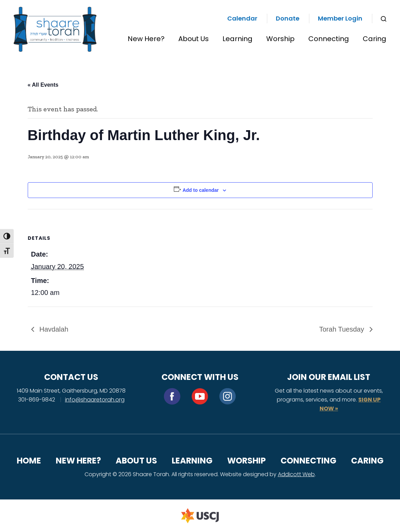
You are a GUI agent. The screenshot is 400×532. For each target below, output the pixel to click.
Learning (237, 39)
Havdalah (53, 329)
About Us (193, 39)
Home (29, 461)
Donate (288, 18)
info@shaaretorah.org (95, 400)
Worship (280, 39)
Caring (375, 39)
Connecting (329, 39)
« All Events (43, 85)
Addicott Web (296, 474)
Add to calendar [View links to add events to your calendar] (201, 190)
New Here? (146, 39)
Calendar (242, 18)
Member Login (340, 18)
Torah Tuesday (343, 329)
